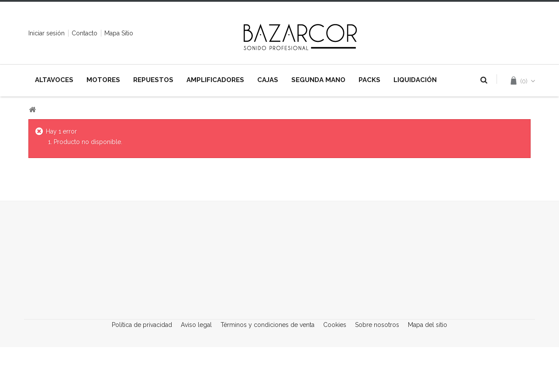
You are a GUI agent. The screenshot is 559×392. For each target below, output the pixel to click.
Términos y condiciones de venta (268, 372)
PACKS (369, 80)
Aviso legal (197, 372)
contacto (85, 33)
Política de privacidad (143, 372)
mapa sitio (119, 33)
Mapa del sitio (428, 372)
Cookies (336, 372)
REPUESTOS (153, 80)
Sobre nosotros (378, 372)
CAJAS (268, 80)
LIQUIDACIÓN (415, 80)
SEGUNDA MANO (318, 80)
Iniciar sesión (47, 33)
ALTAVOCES (54, 80)
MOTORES (103, 80)
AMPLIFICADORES (215, 80)
